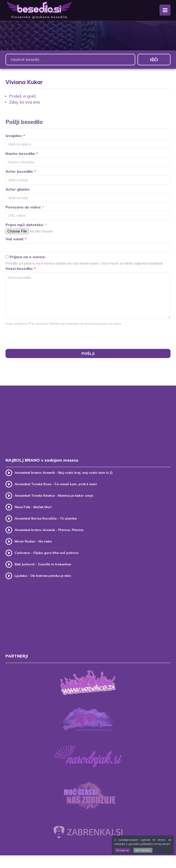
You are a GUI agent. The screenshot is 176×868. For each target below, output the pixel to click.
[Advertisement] (88, 426)
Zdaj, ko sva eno (25, 102)
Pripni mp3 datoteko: (26, 225)
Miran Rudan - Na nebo (33, 541)
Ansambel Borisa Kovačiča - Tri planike (46, 518)
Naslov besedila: (22, 153)
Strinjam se (122, 850)
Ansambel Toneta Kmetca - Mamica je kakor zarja (54, 496)
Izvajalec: (15, 136)
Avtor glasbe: (18, 189)
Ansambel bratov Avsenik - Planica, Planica (49, 530)
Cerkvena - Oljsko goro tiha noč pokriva (47, 553)
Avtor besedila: (21, 171)
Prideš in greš (22, 96)
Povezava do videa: (25, 207)
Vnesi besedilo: (21, 268)
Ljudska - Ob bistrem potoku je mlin (43, 576)
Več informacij (143, 850)
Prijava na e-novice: (26, 257)
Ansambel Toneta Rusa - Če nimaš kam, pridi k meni (56, 484)
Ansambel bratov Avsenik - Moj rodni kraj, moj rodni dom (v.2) (64, 473)
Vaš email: (16, 239)
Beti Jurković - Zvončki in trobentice (43, 564)
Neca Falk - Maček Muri (33, 507)
